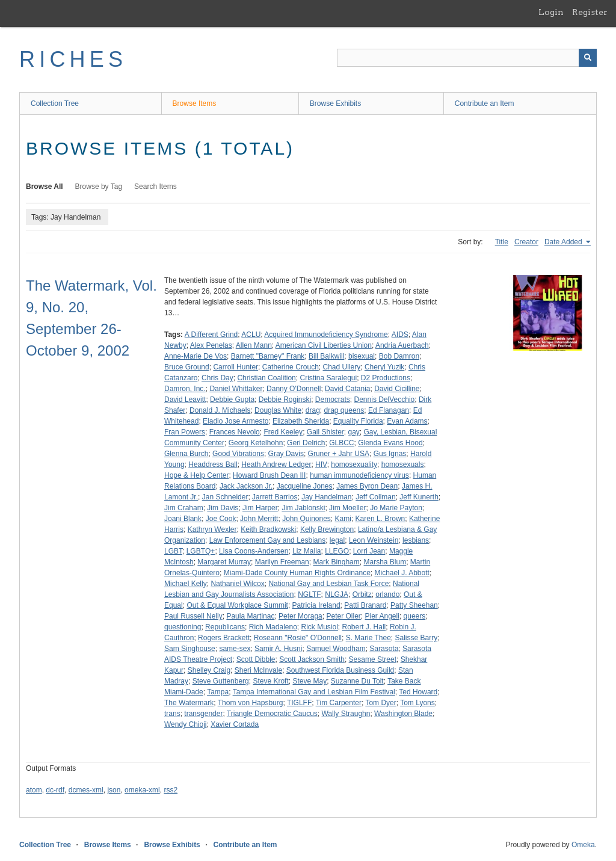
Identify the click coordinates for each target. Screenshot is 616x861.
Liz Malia (306, 551)
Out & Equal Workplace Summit (237, 605)
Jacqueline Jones (305, 486)
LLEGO (337, 551)
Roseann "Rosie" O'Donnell (298, 638)
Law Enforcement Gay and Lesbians (267, 540)
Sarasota (384, 649)
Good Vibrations (238, 454)
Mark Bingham (336, 562)
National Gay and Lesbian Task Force (328, 584)
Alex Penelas (211, 345)
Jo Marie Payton (396, 508)
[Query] (467, 58)
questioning (183, 627)
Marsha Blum (385, 562)
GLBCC (341, 443)
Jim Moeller (347, 508)
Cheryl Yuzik (384, 367)
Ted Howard (418, 692)
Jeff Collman (375, 497)
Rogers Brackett (224, 638)
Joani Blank (183, 519)
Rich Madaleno (273, 627)
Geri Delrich (306, 443)
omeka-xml (142, 790)
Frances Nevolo (235, 432)
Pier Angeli (382, 616)
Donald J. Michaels (220, 410)
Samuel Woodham (336, 649)
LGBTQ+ (201, 551)
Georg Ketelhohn (256, 443)
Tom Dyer (380, 703)
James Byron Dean (367, 486)
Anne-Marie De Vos (196, 356)
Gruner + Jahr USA (339, 454)
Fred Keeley (283, 432)
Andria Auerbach (402, 345)
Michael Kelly (186, 584)
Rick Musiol (320, 627)
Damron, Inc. (185, 389)
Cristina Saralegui (328, 378)
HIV (321, 464)
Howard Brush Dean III (269, 475)
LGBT (173, 551)
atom (34, 790)
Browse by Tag (99, 187)
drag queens (344, 410)
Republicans (225, 627)
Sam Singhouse (190, 649)
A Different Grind (211, 335)
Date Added (564, 242)
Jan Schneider (225, 497)
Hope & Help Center (196, 475)
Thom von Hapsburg (251, 703)
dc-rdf (55, 790)
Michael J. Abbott (402, 573)
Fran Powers (185, 432)
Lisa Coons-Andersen (254, 551)
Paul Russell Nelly (193, 616)
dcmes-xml (86, 790)
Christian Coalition (266, 378)
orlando (387, 594)
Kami (343, 519)
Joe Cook (221, 519)
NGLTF (309, 594)
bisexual (362, 356)
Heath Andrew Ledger (276, 464)
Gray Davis (286, 454)
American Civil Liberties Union (324, 345)
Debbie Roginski (285, 400)
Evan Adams (407, 421)
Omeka (583, 845)
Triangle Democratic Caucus (272, 714)
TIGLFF (299, 703)
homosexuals (403, 464)
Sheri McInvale (258, 670)
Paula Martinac (250, 616)
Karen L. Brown (380, 519)
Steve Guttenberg (221, 681)
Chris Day (217, 378)
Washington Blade (403, 714)
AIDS (400, 335)
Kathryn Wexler (212, 529)
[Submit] (588, 58)
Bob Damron (399, 356)
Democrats (333, 400)
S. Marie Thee (368, 638)
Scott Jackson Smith (312, 659)
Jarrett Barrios (275, 497)
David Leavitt (185, 400)
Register (590, 12)
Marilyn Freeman (282, 562)
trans (172, 714)
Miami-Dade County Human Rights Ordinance (297, 573)
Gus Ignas (390, 454)
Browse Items (195, 103)
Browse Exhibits (335, 103)
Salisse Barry (417, 638)
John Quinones (306, 519)
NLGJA (337, 594)
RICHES (73, 59)
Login (551, 12)
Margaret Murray (224, 562)
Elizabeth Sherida (301, 421)
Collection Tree (55, 103)
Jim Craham (184, 508)
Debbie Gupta (232, 400)
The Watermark (189, 703)
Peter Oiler (343, 616)
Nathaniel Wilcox (237, 584)
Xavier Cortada (235, 724)
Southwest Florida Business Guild (340, 670)
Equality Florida (358, 421)
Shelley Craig (209, 670)
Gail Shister (325, 432)
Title (502, 242)
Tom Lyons (417, 703)
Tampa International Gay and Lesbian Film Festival (314, 692)
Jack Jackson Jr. (246, 486)
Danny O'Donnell (294, 389)
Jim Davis (223, 508)
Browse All (45, 187)
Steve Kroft (270, 681)
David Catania (347, 389)
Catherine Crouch (291, 367)
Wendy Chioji (185, 724)
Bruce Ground (187, 367)
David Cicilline (397, 389)
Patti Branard (365, 605)
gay (354, 432)
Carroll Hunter (236, 367)
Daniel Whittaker (236, 389)
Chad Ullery (342, 367)
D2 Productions (386, 378)
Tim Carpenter (339, 703)
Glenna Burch (186, 454)
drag (313, 410)
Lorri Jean (369, 551)
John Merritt (259, 519)
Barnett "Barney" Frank (268, 356)
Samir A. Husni (278, 649)
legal (337, 540)
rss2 (171, 790)
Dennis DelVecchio (385, 400)
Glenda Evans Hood (390, 443)
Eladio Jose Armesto (236, 421)
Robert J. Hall (364, 627)
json (114, 790)
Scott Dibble (256, 659)
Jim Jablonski (303, 508)
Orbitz (362, 594)
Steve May (310, 681)
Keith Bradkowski (268, 529)
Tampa (218, 692)
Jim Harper (260, 508)
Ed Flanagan (389, 410)
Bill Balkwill (326, 356)
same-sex (235, 649)
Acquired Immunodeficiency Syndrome (326, 335)
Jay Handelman (326, 497)
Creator (526, 242)
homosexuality (354, 464)
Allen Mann (254, 345)
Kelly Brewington (327, 529)
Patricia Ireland (316, 605)
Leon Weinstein (374, 540)
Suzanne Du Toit (357, 681)
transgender (203, 714)
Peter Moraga (300, 616)
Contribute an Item (485, 103)
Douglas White (278, 410)
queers (415, 616)
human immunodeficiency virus (359, 475)
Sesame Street (373, 659)
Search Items (156, 187)
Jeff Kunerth (419, 497)
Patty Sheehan (414, 605)
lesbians (416, 540)
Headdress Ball (213, 464)
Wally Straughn (346, 714)
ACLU (251, 335)
